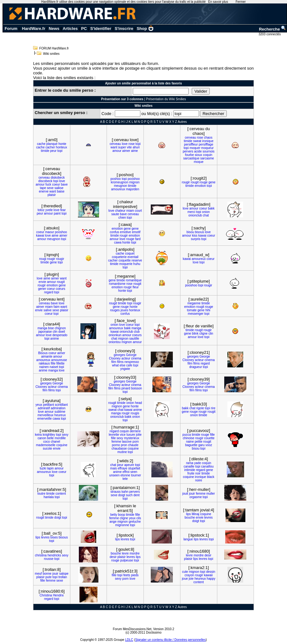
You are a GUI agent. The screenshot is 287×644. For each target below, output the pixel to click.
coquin (208, 155)
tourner (136, 475)
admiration (58, 408)
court (138, 211)
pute (48, 577)
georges (120, 355)
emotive (125, 232)
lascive (127, 442)
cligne (203, 333)
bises (54, 537)
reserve (137, 260)
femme (116, 442)
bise (51, 328)
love (125, 144)
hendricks (54, 555)
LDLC (129, 640)
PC (84, 29)
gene (212, 182)
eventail (133, 257)
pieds (135, 575)
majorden (133, 189)
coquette (125, 260)
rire (213, 408)
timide (45, 151)
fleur (135, 287)
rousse (49, 559)
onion (206, 212)
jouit (185, 494)
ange (113, 522)
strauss (115, 492)
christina (41, 555)
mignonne (122, 525)
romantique (134, 280)
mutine (122, 452)
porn (136, 442)
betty (114, 515)
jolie (139, 435)
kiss (195, 236)
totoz (41, 210)
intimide (190, 470)
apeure (129, 465)
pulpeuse (127, 560)
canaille (189, 466)
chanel (55, 442)
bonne (47, 574)
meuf (38, 574)
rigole (200, 408)
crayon (189, 575)
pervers (188, 151)
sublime (60, 412)
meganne (194, 303)
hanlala (49, 497)
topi (60, 151)
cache (41, 144)
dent (136, 495)
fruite (191, 473)
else (122, 365)
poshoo (116, 179)
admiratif (44, 408)
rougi (43, 259)
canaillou (207, 466)
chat (206, 215)
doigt (122, 495)
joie (191, 579)
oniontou (114, 342)
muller (211, 494)
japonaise (45, 332)
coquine (62, 445)
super (122, 147)
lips (188, 514)
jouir (192, 494)
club (137, 332)
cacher (50, 147)
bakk (211, 208)
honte (62, 144)
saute (115, 214)
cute (185, 572)
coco (47, 442)
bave (64, 184)
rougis (135, 413)
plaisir (52, 195)
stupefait (134, 468)
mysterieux (132, 438)
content (61, 494)
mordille (60, 438)
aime (134, 151)
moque (199, 162)
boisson (137, 388)
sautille (134, 339)
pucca (187, 435)
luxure (131, 435)
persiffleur (191, 144)
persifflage (206, 144)
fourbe (189, 155)
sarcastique (191, 158)
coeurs (61, 289)
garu (202, 445)
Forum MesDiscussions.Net (132, 629)
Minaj (196, 514)
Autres (182, 122)
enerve (44, 191)
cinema (136, 358)
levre (125, 553)
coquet (130, 253)
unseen (114, 475)
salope (64, 574)
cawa (118, 242)
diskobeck (58, 178)
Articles (70, 29)
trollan (63, 577)
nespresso (132, 362)
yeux (39, 405)
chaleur (120, 211)
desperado (60, 335)
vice (123, 435)
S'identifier (101, 29)
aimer (126, 151)
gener (42, 289)
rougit (195, 182)
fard (138, 239)
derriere (135, 431)
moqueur (207, 148)
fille (53, 363)
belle (50, 438)
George (131, 355)
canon (42, 438)
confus (114, 232)
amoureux (118, 189)
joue (185, 579)
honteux (61, 147)
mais (113, 468)
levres (209, 517)
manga (42, 328)
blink (195, 333)
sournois (208, 151)
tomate (192, 310)
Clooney (115, 358)
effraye (122, 468)
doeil (62, 332)
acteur (126, 358)
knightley (49, 435)
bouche (190, 517)
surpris (196, 239)
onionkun (115, 335)
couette (209, 438)
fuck (48, 184)
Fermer (241, 2)
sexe (50, 188)
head (138, 403)
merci (191, 212)
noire (199, 480)
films (120, 362)
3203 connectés (270, 34)
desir (113, 557)
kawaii (208, 575)
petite (198, 442)
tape (43, 188)
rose (131, 144)
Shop (145, 29)
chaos (208, 138)
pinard (126, 388)
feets (127, 575)
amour (117, 151)
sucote (47, 448)
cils (139, 518)
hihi (208, 310)
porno (116, 445)
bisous (199, 232)
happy (211, 579)
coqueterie (119, 257)
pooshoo (134, 179)
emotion (200, 186)
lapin (50, 468)
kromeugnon (120, 182)
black (211, 477)
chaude (133, 445)
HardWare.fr (34, 29)
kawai (40, 236)
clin (55, 332)
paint (57, 213)
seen (134, 472)
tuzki (43, 468)
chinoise (188, 438)
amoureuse (59, 360)
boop (121, 515)
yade (198, 463)
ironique (208, 141)
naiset (54, 367)
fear (63, 210)
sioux (199, 155)
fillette (60, 363)
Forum (11, 29)
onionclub (195, 215)
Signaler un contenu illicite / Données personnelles (170, 640)
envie (42, 282)
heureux (60, 415)
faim (57, 307)
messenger (196, 314)
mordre (135, 553)
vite (129, 147)
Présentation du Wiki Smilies (166, 99)
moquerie (126, 264)
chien (122, 218)
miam (130, 211)
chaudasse (119, 448)
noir (198, 473)
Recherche (272, 29)
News (54, 29)
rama (190, 463)
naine (190, 442)
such (129, 495)
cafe (129, 365)
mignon (135, 182)
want (114, 147)
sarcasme (207, 158)
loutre (41, 494)
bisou (190, 232)
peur (53, 151)
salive (48, 310)
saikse (59, 188)
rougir (186, 182)
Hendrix (58, 595)
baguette (191, 445)
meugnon (120, 186)
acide (198, 151)
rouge (204, 182)
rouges (115, 310)
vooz (209, 445)
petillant (49, 405)
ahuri (136, 147)
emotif (136, 232)
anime (55, 339)
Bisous (43, 353)
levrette (114, 435)
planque (52, 144)
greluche (135, 522)
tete (125, 479)
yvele (49, 210)
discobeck (45, 181)
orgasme (196, 497)
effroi (126, 472)
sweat (197, 141)
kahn (125, 492)
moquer (195, 148)
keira (38, 435)
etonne (125, 475)
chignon (60, 328)
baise (61, 191)
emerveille (44, 419)
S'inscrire (124, 29)
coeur (56, 184)
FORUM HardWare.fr (54, 48)
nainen (44, 367)
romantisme (117, 284)
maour (50, 232)
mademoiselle (46, 445)
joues (124, 310)
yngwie (125, 369)
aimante (47, 356)
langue (188, 539)
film (114, 362)
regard (49, 292)
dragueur (196, 367)
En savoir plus (218, 2)
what (115, 365)
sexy (65, 435)
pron (124, 445)
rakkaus (44, 363)
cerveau (115, 144)
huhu (137, 264)
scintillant (61, 405)
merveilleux (46, 415)
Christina (46, 595)
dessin (211, 572)
